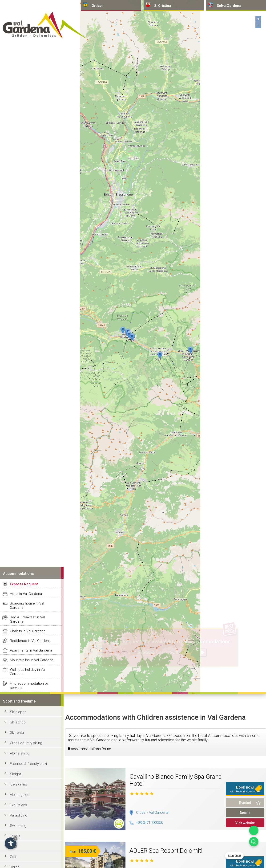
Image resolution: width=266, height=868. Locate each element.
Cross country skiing (26, 743)
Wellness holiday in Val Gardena (28, 672)
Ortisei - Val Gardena (152, 813)
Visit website (245, 823)
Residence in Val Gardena (30, 641)
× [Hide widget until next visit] (15, 838)
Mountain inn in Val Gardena (32, 660)
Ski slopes (18, 712)
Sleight (15, 774)
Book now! (245, 789)
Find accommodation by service (29, 686)
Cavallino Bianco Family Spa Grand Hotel (176, 780)
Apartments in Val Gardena (31, 650)
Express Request (24, 584)
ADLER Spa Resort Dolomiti (166, 851)
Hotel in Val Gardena (26, 594)
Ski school (18, 722)
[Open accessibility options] (11, 843)
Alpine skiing (20, 753)
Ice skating (18, 784)
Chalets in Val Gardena (28, 631)
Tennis (15, 836)
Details (245, 813)
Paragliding (19, 815)
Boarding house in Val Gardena (27, 605)
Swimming (18, 826)
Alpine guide (20, 795)
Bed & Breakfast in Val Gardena (27, 619)
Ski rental (17, 733)
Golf (13, 857)
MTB (13, 846)
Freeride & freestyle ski (28, 764)
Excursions (18, 805)
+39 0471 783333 (146, 823)
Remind (245, 803)
